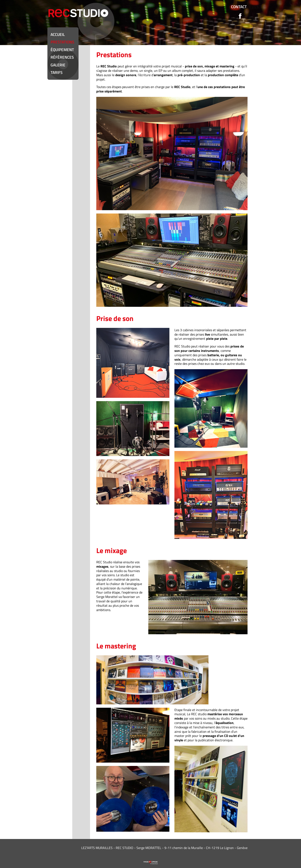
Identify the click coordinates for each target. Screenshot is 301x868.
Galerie (58, 65)
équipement (62, 50)
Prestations (62, 42)
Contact (239, 7)
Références (62, 57)
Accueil (58, 34)
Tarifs (57, 72)
